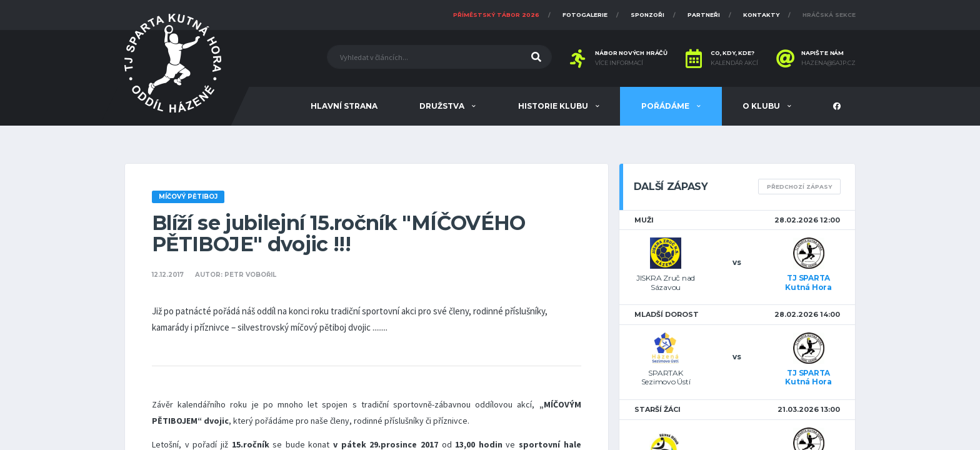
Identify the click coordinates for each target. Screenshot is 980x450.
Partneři (704, 15)
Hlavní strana (344, 106)
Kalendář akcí (734, 63)
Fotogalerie (585, 15)
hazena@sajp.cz (828, 63)
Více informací (619, 63)
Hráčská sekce (829, 15)
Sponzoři (647, 15)
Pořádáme (666, 106)
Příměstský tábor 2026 (496, 15)
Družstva (443, 106)
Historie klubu (554, 106)
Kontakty (761, 15)
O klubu (762, 106)
